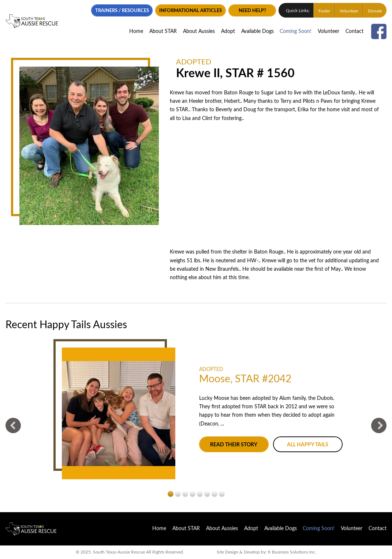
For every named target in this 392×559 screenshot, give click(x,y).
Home (136, 31)
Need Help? (252, 11)
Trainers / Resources (122, 11)
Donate (375, 11)
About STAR (163, 31)
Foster (324, 11)
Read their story (234, 445)
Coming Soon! (296, 31)
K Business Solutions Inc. (292, 552)
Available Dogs (257, 31)
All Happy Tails (308, 445)
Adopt (228, 31)
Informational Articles (191, 11)
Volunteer (349, 11)
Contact (354, 31)
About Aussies (199, 31)
